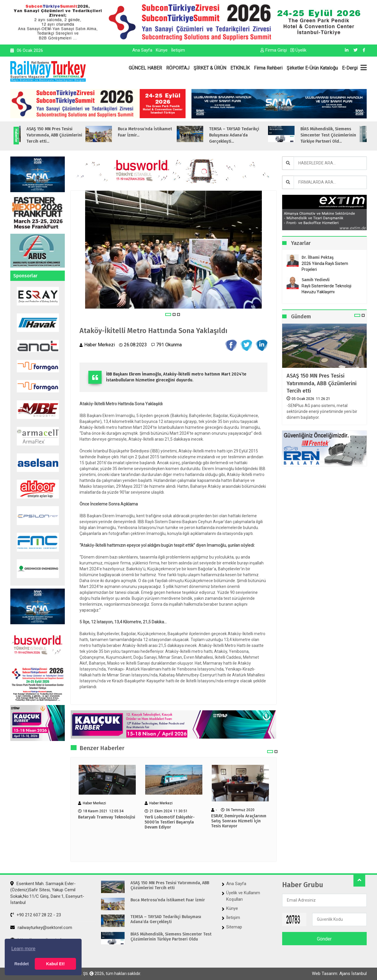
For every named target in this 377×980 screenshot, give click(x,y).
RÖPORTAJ (178, 68)
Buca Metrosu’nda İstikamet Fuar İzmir (168, 900)
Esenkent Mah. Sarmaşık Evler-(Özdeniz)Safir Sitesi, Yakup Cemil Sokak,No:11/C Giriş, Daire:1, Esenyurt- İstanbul (47, 893)
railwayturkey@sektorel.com (41, 928)
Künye (162, 50)
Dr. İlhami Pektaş (318, 257)
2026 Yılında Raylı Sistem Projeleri (325, 266)
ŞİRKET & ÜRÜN (210, 68)
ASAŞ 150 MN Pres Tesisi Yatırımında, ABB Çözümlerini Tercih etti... (64, 135)
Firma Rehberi (268, 68)
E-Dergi (350, 68)
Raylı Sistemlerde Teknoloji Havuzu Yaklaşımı (326, 289)
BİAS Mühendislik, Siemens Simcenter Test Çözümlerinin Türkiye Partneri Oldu (171, 937)
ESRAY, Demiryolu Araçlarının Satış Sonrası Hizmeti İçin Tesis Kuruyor (239, 821)
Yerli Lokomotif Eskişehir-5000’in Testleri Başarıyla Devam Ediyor (170, 822)
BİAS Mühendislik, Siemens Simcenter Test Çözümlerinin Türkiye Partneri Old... (338, 135)
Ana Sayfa (142, 50)
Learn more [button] (23, 949)
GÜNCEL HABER (145, 68)
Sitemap (234, 927)
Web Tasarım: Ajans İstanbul (339, 974)
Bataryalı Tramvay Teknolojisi (107, 817)
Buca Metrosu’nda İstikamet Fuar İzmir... (155, 132)
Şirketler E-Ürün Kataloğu (312, 68)
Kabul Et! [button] (56, 964)
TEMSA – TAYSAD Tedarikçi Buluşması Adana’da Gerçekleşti (166, 919)
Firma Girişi (274, 50)
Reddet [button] (22, 964)
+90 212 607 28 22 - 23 (36, 915)
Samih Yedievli (316, 280)
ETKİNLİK (240, 68)
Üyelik (298, 50)
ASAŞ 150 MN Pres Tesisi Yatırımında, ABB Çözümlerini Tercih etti (322, 383)
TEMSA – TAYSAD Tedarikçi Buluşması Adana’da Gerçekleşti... (244, 135)
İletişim (178, 50)
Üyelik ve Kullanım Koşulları (243, 896)
